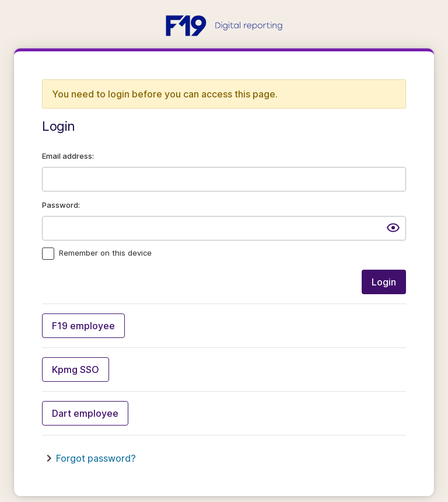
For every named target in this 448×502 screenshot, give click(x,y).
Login (384, 282)
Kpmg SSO (76, 369)
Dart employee (85, 413)
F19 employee (83, 326)
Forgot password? (96, 458)
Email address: (68, 156)
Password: (61, 205)
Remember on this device (105, 253)
